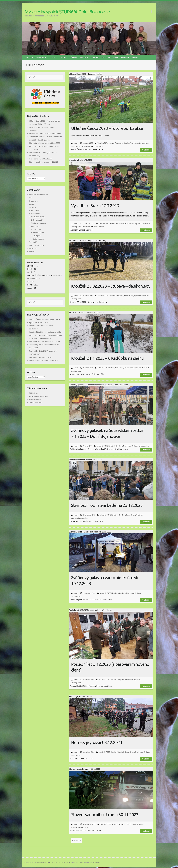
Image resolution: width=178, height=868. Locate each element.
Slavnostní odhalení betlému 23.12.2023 (107, 505)
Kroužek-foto (128, 143)
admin (76, 143)
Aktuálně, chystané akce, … (37, 57)
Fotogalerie (119, 143)
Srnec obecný (38, 233)
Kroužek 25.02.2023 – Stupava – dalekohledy (111, 286)
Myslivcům (137, 143)
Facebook (125, 57)
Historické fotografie (110, 57)
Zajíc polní (37, 236)
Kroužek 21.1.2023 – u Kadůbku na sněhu (107, 358)
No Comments (99, 146)
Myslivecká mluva (38, 217)
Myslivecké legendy (39, 223)
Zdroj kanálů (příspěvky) (38, 396)
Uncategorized (76, 146)
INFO (54, 57)
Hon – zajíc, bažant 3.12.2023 (97, 742)
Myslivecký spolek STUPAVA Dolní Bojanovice (67, 12)
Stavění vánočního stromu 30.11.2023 (105, 815)
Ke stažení (35, 210)
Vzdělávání (86, 146)
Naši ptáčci (37, 229)
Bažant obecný (39, 239)
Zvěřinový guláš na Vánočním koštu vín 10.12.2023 (105, 580)
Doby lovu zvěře (37, 220)
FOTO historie (109, 143)
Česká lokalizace (36, 403)
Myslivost (84, 57)
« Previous (77, 840)
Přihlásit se (33, 393)
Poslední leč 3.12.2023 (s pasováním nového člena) (110, 667)
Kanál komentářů (36, 399)
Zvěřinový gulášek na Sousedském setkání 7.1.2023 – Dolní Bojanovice (108, 433)
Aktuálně (100, 143)
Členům (74, 57)
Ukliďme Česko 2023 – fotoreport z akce (107, 128)
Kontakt (135, 57)
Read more (146, 150)
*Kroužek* (95, 57)
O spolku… (64, 57)
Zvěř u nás (35, 226)
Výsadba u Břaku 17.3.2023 (95, 206)
